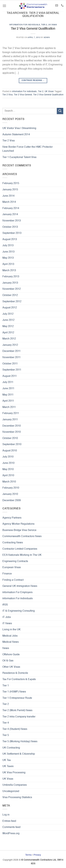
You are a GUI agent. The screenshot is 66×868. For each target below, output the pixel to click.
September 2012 (12, 302)
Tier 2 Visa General (23, 95)
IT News (7, 624)
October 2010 (10, 438)
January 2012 (10, 345)
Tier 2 (44, 25)
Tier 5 (6, 735)
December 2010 (12, 426)
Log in (6, 815)
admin (47, 38)
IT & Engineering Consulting (19, 611)
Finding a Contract (13, 580)
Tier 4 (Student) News (15, 729)
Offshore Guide (11, 655)
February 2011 (11, 413)
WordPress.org (11, 834)
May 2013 (8, 258)
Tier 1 (6, 686)
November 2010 (12, 432)
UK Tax (7, 760)
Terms (28, 855)
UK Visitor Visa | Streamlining (19, 128)
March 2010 (9, 482)
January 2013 (10, 283)
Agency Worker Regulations (18, 524)
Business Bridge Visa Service (19, 530)
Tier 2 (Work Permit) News (17, 711)
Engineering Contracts (15, 561)
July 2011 (8, 382)
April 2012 (8, 333)
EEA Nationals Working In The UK (22, 555)
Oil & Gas (8, 661)
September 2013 (12, 233)
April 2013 (8, 264)
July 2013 (8, 246)
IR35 (5, 605)
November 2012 (12, 289)
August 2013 (10, 239)
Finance (7, 574)
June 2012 (8, 320)
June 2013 (8, 252)
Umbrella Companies (15, 785)
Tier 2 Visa (7, 95)
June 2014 (8, 196)
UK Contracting (11, 748)
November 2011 (12, 358)
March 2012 (9, 339)
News (6, 648)
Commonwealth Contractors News (22, 536)
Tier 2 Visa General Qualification (33, 29)
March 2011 (9, 407)
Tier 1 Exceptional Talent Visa (19, 157)
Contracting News (13, 543)
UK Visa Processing (14, 773)
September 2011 (12, 370)
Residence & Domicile (15, 673)
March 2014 (9, 202)
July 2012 (8, 314)
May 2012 (8, 326)
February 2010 (11, 488)
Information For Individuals (24, 25)
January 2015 (10, 190)
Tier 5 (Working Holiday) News (20, 742)
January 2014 (10, 215)
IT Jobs (7, 617)
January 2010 (10, 494)
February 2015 (11, 183)
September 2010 (12, 444)
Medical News (11, 642)
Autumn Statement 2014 (16, 135)
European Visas (12, 568)
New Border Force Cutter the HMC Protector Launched (28, 149)
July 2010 (8, 457)
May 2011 (8, 395)
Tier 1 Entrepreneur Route (17, 698)
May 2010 (8, 469)
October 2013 (10, 227)
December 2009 (12, 501)
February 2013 (11, 277)
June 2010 (8, 463)
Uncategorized (11, 791)
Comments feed (11, 827)
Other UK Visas (11, 667)
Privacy (37, 855)
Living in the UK (12, 630)
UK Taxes (8, 766)
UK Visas (52, 25)
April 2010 (8, 476)
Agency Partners (12, 518)
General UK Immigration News (20, 586)
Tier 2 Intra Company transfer (19, 717)
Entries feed (9, 821)
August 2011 (10, 376)
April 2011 (8, 401)
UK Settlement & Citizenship (19, 754)
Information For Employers (17, 592)
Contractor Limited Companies (20, 549)
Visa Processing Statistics (17, 797)
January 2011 (10, 420)
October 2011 (10, 364)
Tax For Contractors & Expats (19, 679)
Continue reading (33, 81)
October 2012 (10, 295)
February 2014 (11, 208)
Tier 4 (6, 723)
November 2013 (12, 221)
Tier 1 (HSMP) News (14, 692)
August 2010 (10, 451)
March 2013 (9, 271)
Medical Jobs (10, 636)
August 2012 (10, 308)
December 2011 (12, 351)
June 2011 (8, 389)
